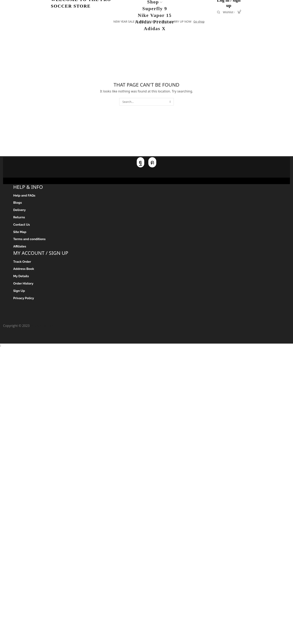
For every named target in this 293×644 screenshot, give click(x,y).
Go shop (199, 21)
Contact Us (22, 225)
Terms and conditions (30, 240)
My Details (21, 278)
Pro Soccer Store (43, 328)
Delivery (20, 210)
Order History (24, 285)
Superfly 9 (155, 9)
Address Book (24, 270)
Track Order (22, 263)
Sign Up (19, 293)
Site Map (20, 233)
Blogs (18, 203)
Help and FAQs (25, 196)
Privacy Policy (24, 300)
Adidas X (155, 29)
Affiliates (20, 248)
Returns (19, 218)
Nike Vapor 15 (155, 15)
